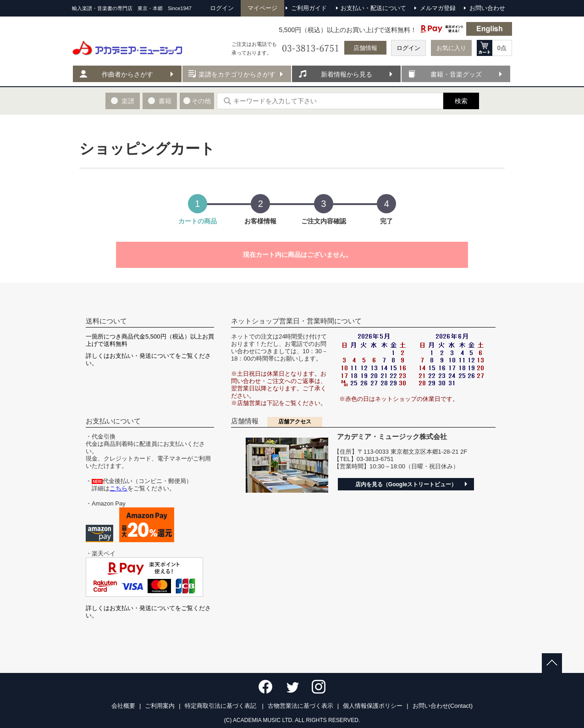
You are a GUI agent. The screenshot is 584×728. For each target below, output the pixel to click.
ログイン (408, 48)
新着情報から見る (347, 74)
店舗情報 (365, 48)
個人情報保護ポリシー (373, 706)
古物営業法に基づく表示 (300, 706)
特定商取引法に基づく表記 (221, 706)
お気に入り (451, 48)
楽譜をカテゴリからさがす (237, 74)
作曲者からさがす (127, 74)
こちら (118, 488)
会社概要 (123, 706)
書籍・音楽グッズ (456, 74)
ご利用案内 (160, 706)
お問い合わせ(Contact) (443, 706)
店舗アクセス (295, 422)
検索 (461, 101)
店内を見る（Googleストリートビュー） (406, 484)
